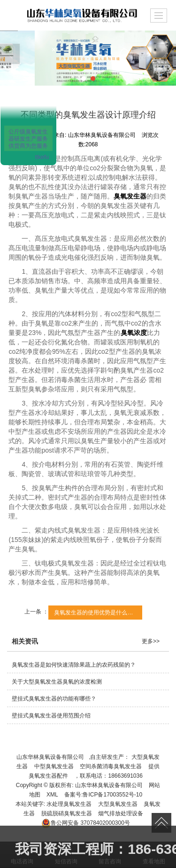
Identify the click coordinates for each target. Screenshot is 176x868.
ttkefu (42, 157)
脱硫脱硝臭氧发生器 (67, 813)
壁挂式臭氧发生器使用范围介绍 (51, 716)
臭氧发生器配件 (48, 776)
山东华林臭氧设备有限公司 (50, 757)
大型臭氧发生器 (118, 804)
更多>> (151, 641)
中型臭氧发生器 (54, 766)
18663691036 (125, 776)
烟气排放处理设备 (121, 813)
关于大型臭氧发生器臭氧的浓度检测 (57, 682)
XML (52, 795)
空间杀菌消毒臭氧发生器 (111, 766)
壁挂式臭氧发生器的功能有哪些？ (54, 699)
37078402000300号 (86, 823)
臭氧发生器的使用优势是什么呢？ (96, 613)
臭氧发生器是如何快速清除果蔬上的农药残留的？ (74, 665)
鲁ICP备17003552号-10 (112, 795)
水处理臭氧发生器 (69, 804)
